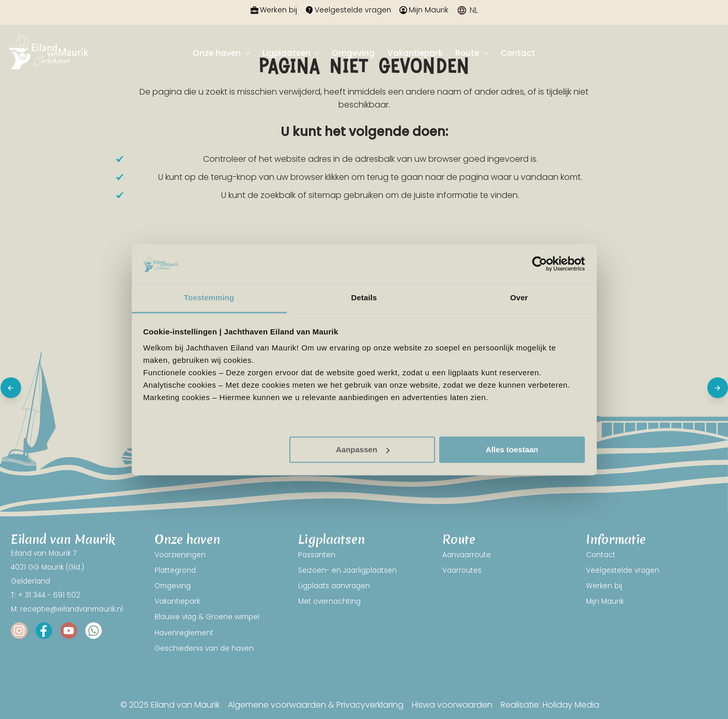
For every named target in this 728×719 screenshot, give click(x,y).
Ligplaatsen (288, 53)
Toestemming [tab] (209, 298)
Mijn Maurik (424, 10)
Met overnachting (329, 601)
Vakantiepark (415, 53)
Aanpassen (363, 449)
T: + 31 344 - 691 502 (45, 595)
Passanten (317, 555)
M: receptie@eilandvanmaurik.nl (67, 609)
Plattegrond (175, 570)
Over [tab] (519, 298)
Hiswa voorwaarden (452, 705)
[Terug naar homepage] (48, 53)
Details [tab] (364, 298)
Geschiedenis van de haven (204, 648)
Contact (518, 53)
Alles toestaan (512, 449)
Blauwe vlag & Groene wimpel (207, 617)
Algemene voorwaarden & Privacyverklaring (316, 705)
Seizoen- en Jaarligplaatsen (347, 570)
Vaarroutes (462, 570)
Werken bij (274, 10)
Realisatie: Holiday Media (550, 705)
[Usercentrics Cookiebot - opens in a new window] (540, 264)
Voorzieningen (180, 555)
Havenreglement (184, 633)
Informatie (616, 540)
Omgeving (353, 53)
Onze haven (218, 53)
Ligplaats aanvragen (334, 586)
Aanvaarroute (467, 555)
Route (468, 53)
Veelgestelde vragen (348, 10)
